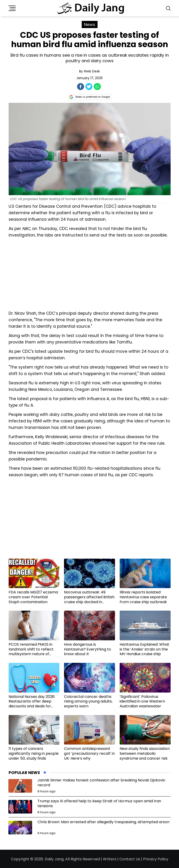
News (90, 24)
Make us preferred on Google (90, 97)
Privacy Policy (156, 859)
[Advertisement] (90, 274)
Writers (110, 859)
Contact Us (130, 859)
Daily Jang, (54, 859)
